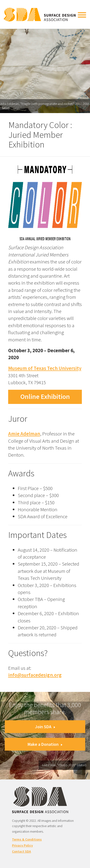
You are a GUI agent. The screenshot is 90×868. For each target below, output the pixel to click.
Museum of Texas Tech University (45, 368)
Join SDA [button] (45, 727)
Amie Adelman (24, 434)
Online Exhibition (45, 397)
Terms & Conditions (27, 839)
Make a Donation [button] (45, 744)
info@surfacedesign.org (35, 675)
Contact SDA (21, 851)
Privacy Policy (22, 845)
